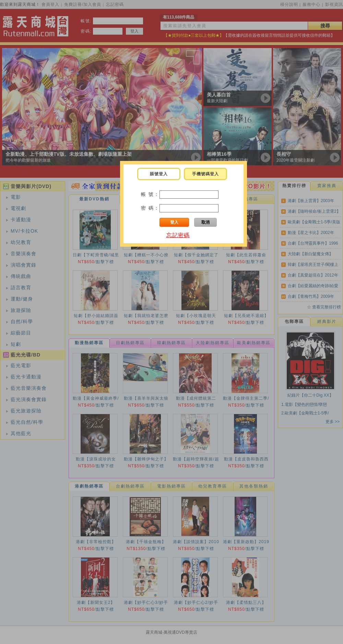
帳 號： (150, 194)
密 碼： (150, 208)
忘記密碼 (178, 235)
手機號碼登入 (205, 174)
